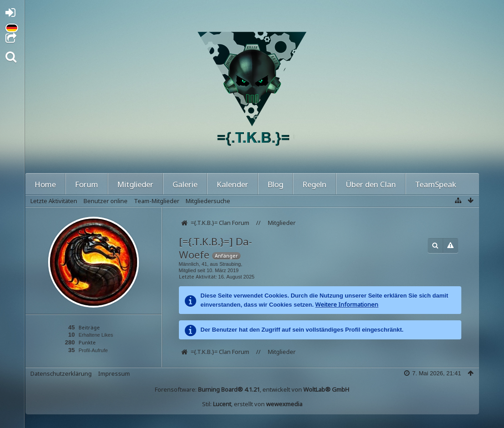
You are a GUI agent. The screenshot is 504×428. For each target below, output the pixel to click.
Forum (86, 184)
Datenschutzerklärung (61, 373)
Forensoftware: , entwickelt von (252, 389)
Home (45, 184)
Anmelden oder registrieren (13, 14)
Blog (275, 184)
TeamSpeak (436, 184)
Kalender (232, 184)
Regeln (314, 184)
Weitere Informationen (347, 304)
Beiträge (89, 327)
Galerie (185, 184)
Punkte (87, 342)
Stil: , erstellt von (252, 404)
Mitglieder (135, 184)
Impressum (114, 373)
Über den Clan (371, 184)
